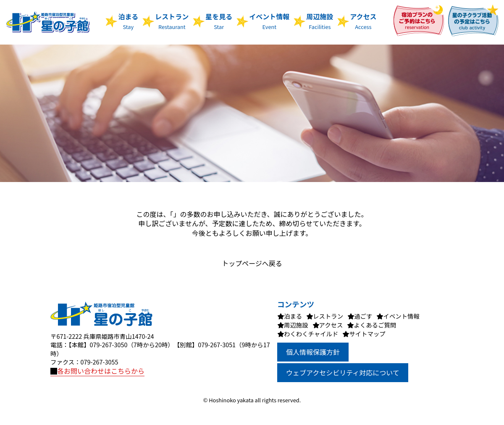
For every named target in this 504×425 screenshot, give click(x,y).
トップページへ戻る (252, 263)
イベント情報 (269, 21)
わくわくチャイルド (311, 334)
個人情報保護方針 (313, 352)
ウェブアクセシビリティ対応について (343, 372)
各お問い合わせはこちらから (97, 371)
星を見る (219, 21)
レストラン (172, 21)
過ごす (363, 316)
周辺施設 (320, 21)
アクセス (363, 21)
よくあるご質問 (375, 325)
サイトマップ (367, 334)
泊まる (128, 21)
